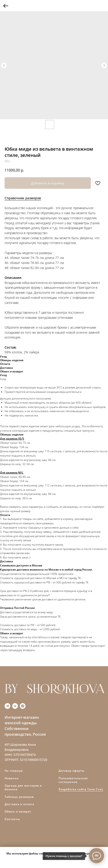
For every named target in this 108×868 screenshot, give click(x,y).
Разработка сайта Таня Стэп (81, 789)
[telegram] (7, 706)
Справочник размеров (23, 198)
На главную (14, 771)
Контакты (12, 819)
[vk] (15, 706)
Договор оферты (71, 771)
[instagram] (23, 706)
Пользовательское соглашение (73, 780)
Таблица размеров (19, 797)
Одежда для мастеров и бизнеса (23, 787)
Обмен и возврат (18, 811)
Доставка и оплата (19, 804)
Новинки (12, 778)
